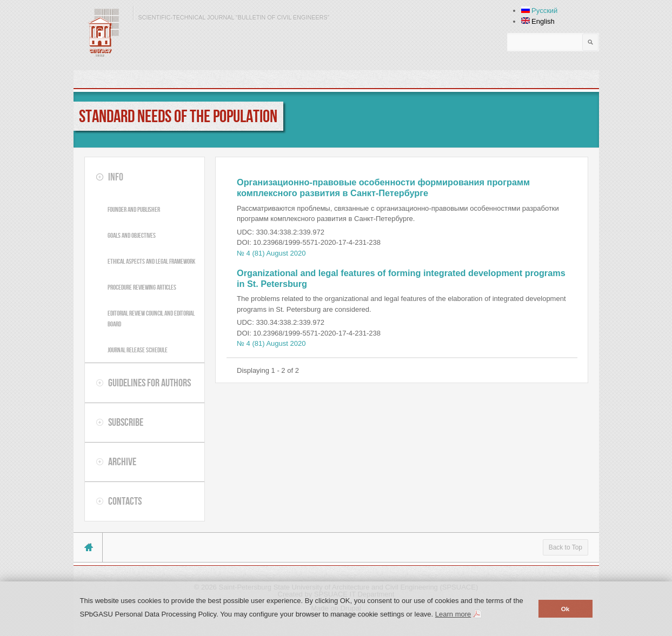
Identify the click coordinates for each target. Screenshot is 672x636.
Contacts (125, 501)
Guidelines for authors (149, 383)
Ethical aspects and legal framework (151, 261)
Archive (122, 461)
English (538, 21)
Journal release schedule (138, 350)
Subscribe (126, 422)
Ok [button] (565, 609)
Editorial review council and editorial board (151, 319)
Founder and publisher (134, 209)
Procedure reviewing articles (142, 287)
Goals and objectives (132, 235)
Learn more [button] (453, 614)
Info (116, 177)
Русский (540, 11)
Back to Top (565, 547)
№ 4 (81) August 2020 (271, 253)
